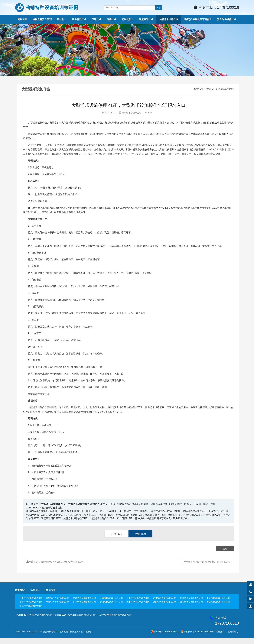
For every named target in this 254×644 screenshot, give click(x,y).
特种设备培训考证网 (36, 615)
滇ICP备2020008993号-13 (166, 632)
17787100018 (33, 508)
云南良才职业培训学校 (170, 504)
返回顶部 (232, 632)
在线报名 (117, 534)
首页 (209, 89)
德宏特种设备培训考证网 (165, 602)
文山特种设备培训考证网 (111, 602)
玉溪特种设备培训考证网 (111, 598)
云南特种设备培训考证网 (31, 598)
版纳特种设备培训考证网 (138, 602)
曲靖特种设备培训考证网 (84, 598)
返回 (225, 549)
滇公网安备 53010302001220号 (199, 632)
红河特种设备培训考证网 (84, 602)
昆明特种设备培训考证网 (58, 598)
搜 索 (158, 8)
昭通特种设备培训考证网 (165, 598)
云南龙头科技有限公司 (81, 632)
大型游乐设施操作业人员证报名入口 (207, 562)
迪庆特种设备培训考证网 (218, 602)
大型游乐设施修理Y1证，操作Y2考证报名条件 (56, 562)
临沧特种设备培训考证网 (191, 598)
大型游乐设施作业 (225, 89)
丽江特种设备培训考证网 (31, 606)
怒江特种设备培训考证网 (191, 602)
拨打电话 (140, 534)
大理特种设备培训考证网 (58, 602)
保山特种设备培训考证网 (138, 598)
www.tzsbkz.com (75, 615)
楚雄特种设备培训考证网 (31, 602)
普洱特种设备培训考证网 (218, 598)
